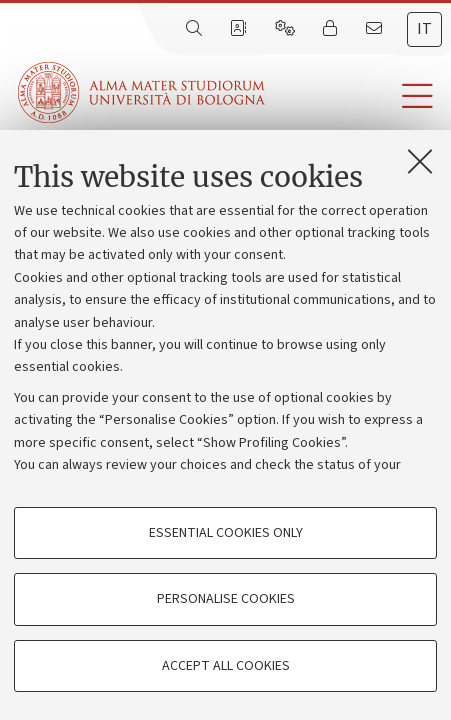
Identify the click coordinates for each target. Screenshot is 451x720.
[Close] (420, 161)
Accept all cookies (226, 666)
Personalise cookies (226, 599)
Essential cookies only (226, 533)
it (424, 29)
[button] (358, 96)
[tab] (424, 29)
